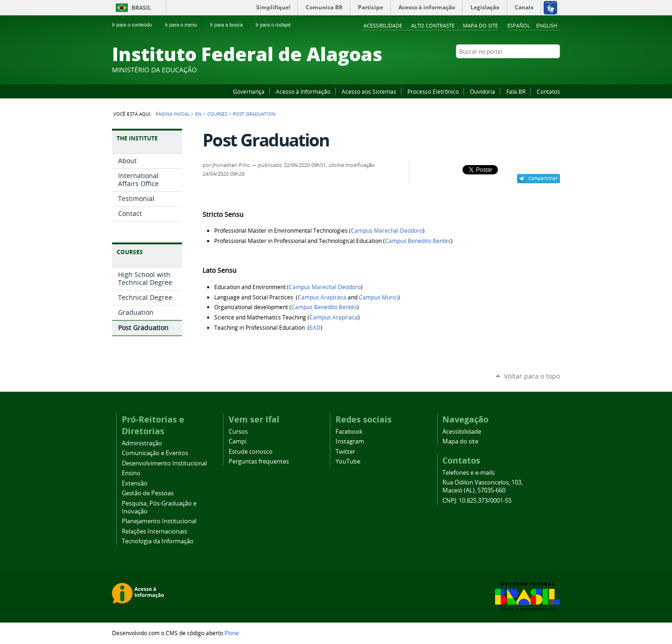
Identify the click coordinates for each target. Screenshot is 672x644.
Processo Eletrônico (433, 91)
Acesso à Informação (303, 91)
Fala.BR (516, 91)
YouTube (520, 69)
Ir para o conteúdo (136, 25)
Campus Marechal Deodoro (387, 231)
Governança (249, 91)
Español (519, 25)
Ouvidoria (483, 91)
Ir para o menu (185, 25)
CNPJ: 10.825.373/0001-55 (477, 501)
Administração (142, 443)
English (547, 25)
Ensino (131, 473)
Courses (217, 114)
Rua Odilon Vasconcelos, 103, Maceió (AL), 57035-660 (483, 486)
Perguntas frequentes (259, 461)
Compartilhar (543, 178)
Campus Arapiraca (322, 297)
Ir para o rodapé (277, 25)
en (198, 114)
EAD (315, 328)
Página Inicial (172, 114)
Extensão (135, 483)
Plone (232, 633)
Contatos (548, 91)
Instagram (532, 69)
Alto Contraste (433, 25)
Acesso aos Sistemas (369, 91)
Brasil (141, 8)
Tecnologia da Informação (158, 541)
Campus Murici (378, 297)
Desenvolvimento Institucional (164, 463)
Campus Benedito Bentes (418, 241)
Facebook (509, 69)
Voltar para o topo (532, 376)
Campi (238, 441)
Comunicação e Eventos (155, 453)
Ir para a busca (230, 25)
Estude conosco (251, 452)
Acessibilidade (383, 25)
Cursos (238, 432)
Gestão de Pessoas (148, 493)
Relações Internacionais (154, 531)
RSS (555, 69)
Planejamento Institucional (159, 521)
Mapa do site (480, 25)
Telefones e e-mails (469, 473)
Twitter (544, 69)
